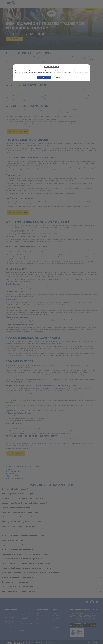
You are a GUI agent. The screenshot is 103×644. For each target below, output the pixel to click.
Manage (59, 78)
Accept (44, 78)
